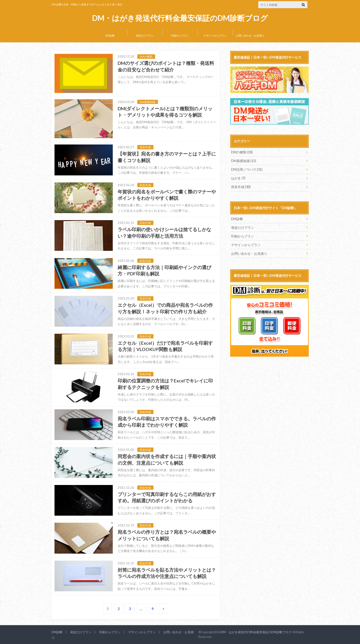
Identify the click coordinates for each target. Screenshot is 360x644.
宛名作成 (241, 187)
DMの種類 (242, 152)
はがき (238, 178)
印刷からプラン (180, 35)
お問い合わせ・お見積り (250, 35)
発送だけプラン (145, 35)
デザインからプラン (215, 35)
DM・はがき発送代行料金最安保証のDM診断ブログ (180, 18)
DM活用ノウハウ (247, 169)
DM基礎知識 (244, 161)
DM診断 (110, 35)
